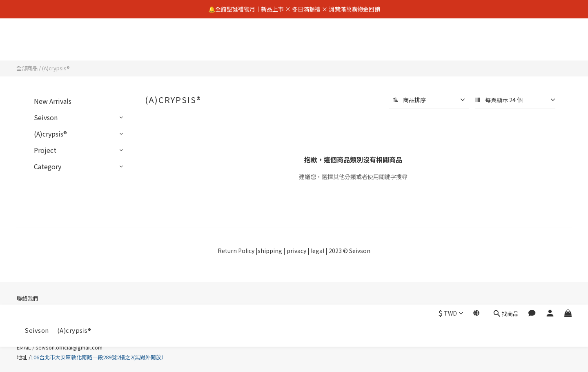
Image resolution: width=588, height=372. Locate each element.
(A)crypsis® (74, 44)
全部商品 (27, 68)
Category (48, 166)
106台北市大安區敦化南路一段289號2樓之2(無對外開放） (99, 357)
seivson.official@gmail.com (69, 347)
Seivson (37, 44)
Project (45, 150)
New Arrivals (53, 101)
